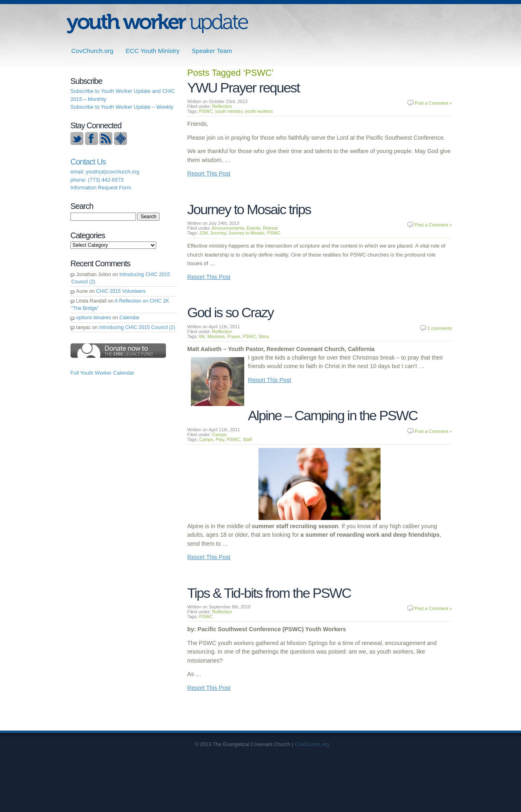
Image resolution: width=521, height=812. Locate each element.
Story (264, 336)
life (202, 336)
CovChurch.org (92, 51)
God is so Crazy (230, 312)
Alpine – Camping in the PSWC (333, 415)
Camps (219, 435)
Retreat (270, 228)
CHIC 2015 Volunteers (121, 291)
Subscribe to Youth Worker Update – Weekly (122, 107)
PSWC (206, 111)
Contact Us (88, 162)
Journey (218, 233)
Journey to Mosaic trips (249, 209)
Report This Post (209, 173)
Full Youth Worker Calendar (102, 373)
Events (254, 228)
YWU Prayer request (243, 88)
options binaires (94, 318)
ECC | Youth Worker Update (157, 23)
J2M (203, 233)
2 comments (440, 328)
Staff (247, 439)
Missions (216, 336)
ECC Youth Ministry (153, 51)
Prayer (234, 336)
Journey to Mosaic (246, 233)
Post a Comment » (433, 103)
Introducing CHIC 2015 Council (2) (137, 327)
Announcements (228, 228)
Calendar (129, 318)
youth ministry (229, 111)
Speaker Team (212, 51)
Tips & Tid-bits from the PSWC (269, 593)
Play (220, 439)
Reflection (222, 106)
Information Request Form (101, 188)
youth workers (259, 111)
